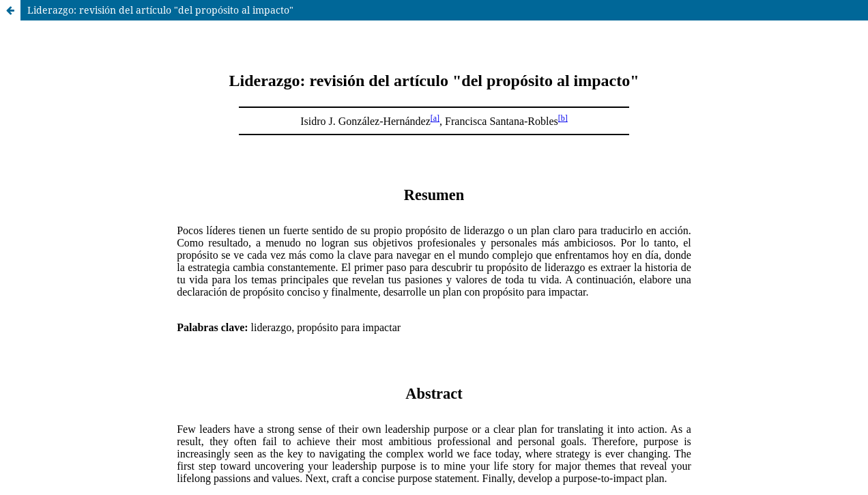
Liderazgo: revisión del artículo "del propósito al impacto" (160, 10)
